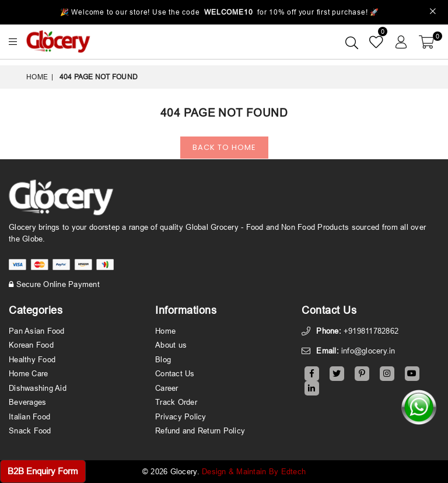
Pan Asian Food (37, 331)
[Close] (433, 13)
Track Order (176, 402)
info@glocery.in (368, 351)
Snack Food (30, 430)
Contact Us (175, 373)
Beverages (27, 402)
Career (167, 388)
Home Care (28, 373)
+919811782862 (371, 331)
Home (37, 77)
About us (171, 345)
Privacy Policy (181, 416)
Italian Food (29, 416)
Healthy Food (32, 359)
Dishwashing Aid (38, 388)
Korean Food (31, 345)
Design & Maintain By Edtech (254, 471)
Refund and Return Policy (200, 430)
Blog (163, 359)
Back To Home (224, 147)
